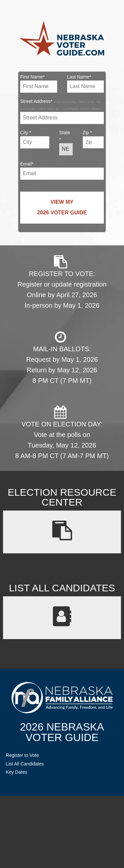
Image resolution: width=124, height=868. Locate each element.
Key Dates (17, 772)
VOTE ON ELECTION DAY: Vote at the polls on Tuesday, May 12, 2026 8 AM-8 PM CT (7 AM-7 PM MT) (62, 433)
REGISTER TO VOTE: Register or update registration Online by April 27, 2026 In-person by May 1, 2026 (62, 282)
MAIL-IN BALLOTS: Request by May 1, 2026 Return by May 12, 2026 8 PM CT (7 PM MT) (62, 357)
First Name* (39, 83)
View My (62, 209)
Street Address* (62, 111)
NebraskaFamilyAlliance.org (62, 698)
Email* (62, 170)
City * (35, 139)
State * (66, 143)
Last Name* (86, 83)
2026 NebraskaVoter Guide (62, 732)
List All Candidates (25, 764)
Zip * (93, 139)
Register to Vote (22, 755)
